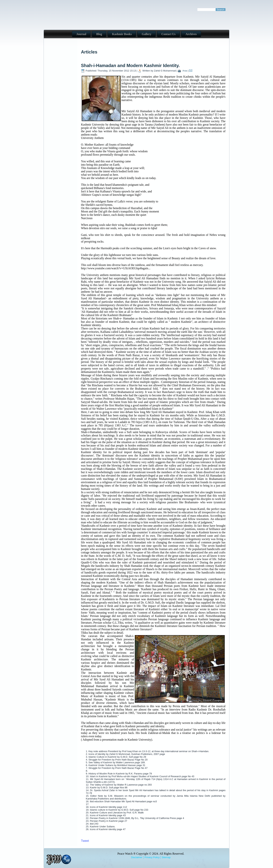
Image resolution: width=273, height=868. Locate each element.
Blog (99, 34)
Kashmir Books (122, 34)
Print (183, 71)
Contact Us (168, 34)
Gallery (147, 34)
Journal (81, 34)
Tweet (85, 841)
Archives (191, 34)
